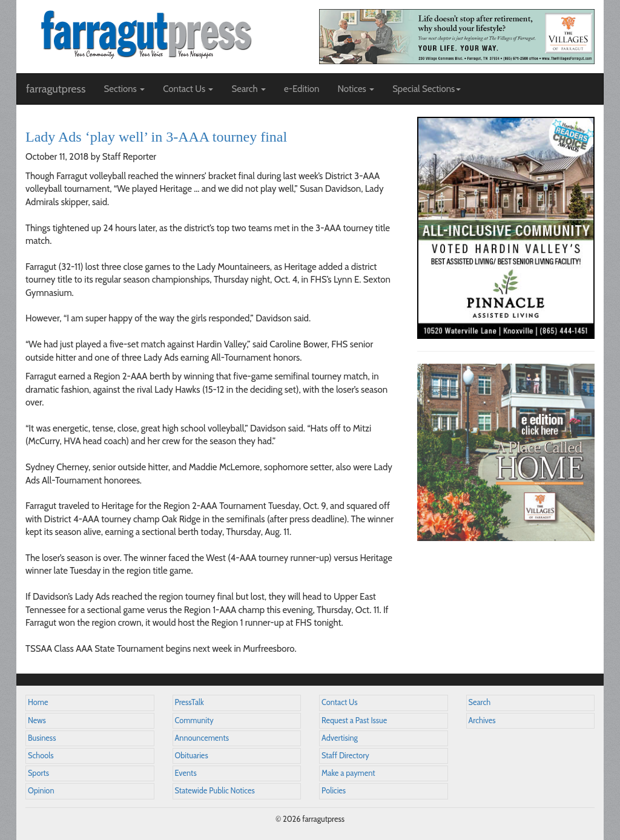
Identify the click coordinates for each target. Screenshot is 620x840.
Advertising (340, 738)
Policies (334, 791)
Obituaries (192, 756)
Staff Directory (345, 756)
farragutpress (56, 89)
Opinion (41, 791)
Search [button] (249, 89)
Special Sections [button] (427, 89)
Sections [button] (124, 89)
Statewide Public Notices (215, 791)
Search (480, 702)
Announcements (202, 738)
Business (42, 738)
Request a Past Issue (354, 720)
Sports (38, 773)
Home (38, 702)
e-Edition (302, 89)
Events (186, 773)
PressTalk (190, 702)
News (37, 720)
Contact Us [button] (188, 89)
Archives (482, 720)
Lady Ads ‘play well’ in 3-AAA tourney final (156, 137)
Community (194, 720)
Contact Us (339, 702)
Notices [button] (356, 89)
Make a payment (348, 773)
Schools (41, 756)
